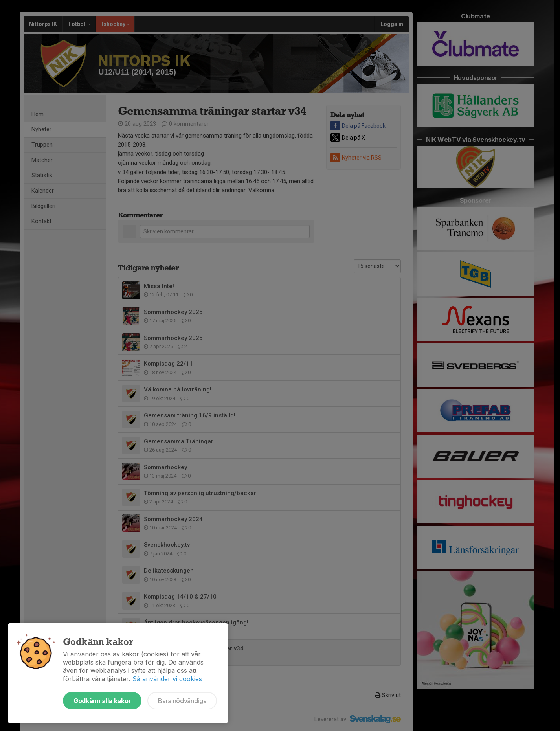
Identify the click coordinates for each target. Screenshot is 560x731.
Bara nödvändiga (182, 701)
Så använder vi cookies (167, 679)
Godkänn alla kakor (102, 701)
